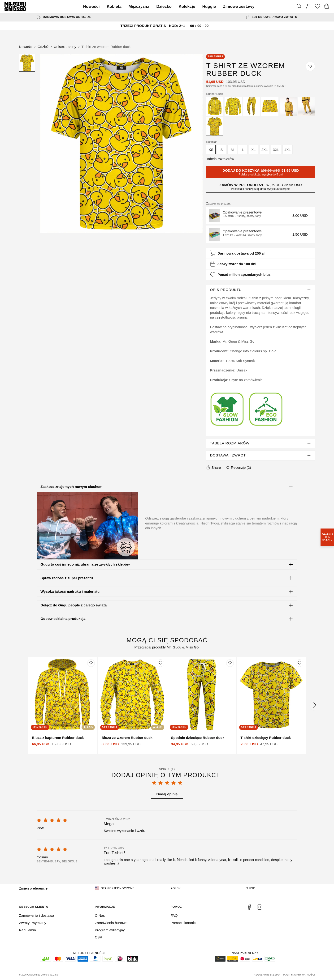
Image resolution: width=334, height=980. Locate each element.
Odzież (43, 47)
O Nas (100, 915)
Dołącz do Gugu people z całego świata (74, 605)
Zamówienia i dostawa (36, 915)
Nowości (91, 6)
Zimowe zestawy (239, 6)
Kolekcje (187, 6)
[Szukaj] (299, 7)
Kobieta (114, 6)
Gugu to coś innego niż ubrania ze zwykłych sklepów (85, 564)
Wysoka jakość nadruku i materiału (70, 591)
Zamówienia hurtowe (111, 923)
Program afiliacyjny (110, 930)
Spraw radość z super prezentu (67, 578)
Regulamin (27, 930)
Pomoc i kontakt (183, 923)
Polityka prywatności (299, 975)
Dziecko (164, 6)
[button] (260, 215)
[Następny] (315, 705)
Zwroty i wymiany (33, 923)
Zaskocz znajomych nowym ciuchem (71, 487)
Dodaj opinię (167, 794)
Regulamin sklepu (267, 975)
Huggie (209, 6)
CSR (99, 937)
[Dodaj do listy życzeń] (310, 66)
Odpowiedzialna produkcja (63, 619)
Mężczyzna (139, 6)
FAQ (174, 915)
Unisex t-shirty (65, 47)
